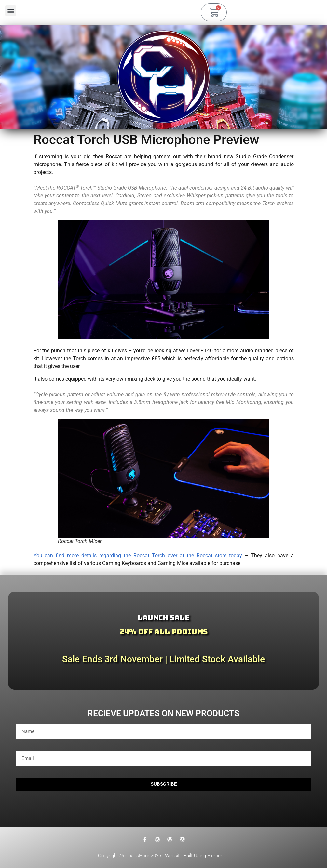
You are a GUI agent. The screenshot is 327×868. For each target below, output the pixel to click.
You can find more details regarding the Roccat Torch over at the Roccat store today (138, 555)
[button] (11, 11)
